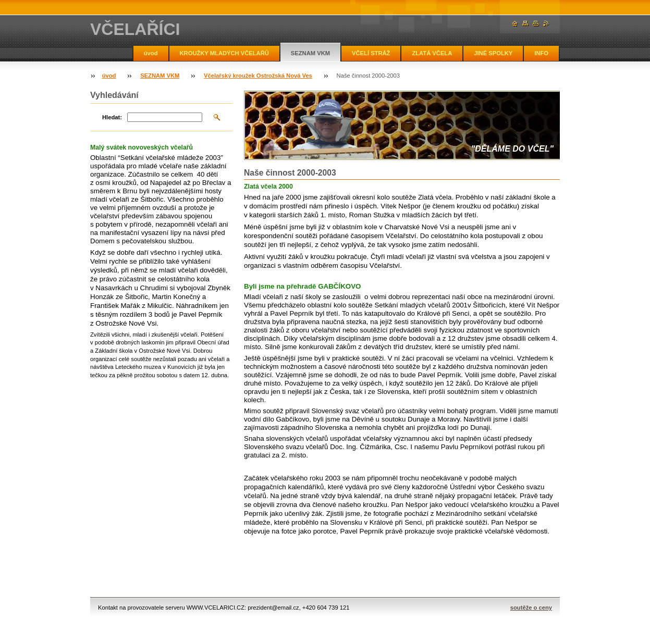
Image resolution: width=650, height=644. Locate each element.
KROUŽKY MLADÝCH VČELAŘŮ (224, 53)
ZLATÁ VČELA (432, 53)
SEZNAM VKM (310, 53)
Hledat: (112, 117)
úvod (151, 53)
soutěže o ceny (531, 608)
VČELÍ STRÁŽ (371, 53)
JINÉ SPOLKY (493, 53)
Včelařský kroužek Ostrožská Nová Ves (258, 76)
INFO (541, 53)
